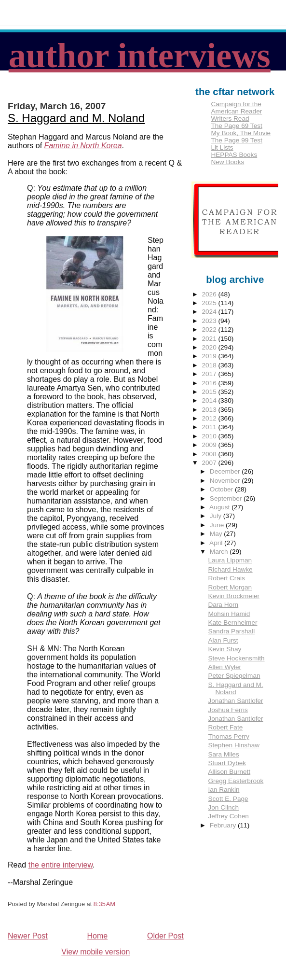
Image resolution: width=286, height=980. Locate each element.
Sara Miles (223, 754)
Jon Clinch (223, 807)
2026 (210, 294)
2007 (210, 463)
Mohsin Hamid (229, 614)
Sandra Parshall (231, 631)
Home (98, 936)
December (226, 471)
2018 (210, 365)
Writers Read (230, 119)
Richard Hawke (230, 569)
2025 (210, 303)
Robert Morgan (230, 587)
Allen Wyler (225, 667)
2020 (210, 347)
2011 (210, 427)
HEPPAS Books (234, 155)
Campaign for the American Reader (236, 108)
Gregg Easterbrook (236, 781)
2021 (210, 339)
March (220, 552)
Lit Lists (222, 147)
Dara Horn (223, 605)
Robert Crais (226, 578)
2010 (210, 436)
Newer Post (28, 936)
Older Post (165, 936)
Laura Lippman (230, 560)
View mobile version (95, 952)
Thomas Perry (228, 736)
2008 (210, 454)
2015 (210, 392)
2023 (210, 321)
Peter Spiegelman (234, 676)
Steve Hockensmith (236, 658)
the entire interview (61, 865)
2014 (210, 400)
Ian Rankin (224, 790)
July (217, 516)
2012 (210, 418)
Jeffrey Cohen (228, 816)
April (217, 543)
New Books (227, 162)
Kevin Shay (225, 649)
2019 (210, 356)
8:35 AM (104, 904)
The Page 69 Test (236, 126)
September (227, 498)
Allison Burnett (229, 772)
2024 (210, 312)
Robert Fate (225, 727)
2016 (210, 383)
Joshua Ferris (228, 710)
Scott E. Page (228, 799)
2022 (210, 329)
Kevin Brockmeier (234, 596)
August (220, 507)
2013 (210, 410)
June (218, 525)
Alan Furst (223, 640)
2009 (210, 445)
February (224, 825)
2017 (210, 374)
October (222, 489)
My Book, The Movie (241, 133)
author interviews (140, 56)
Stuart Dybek (227, 763)
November (226, 481)
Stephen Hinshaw (234, 745)
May (217, 534)
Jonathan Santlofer (235, 701)
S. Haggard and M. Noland (76, 118)
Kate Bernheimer (232, 623)
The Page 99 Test (236, 140)
